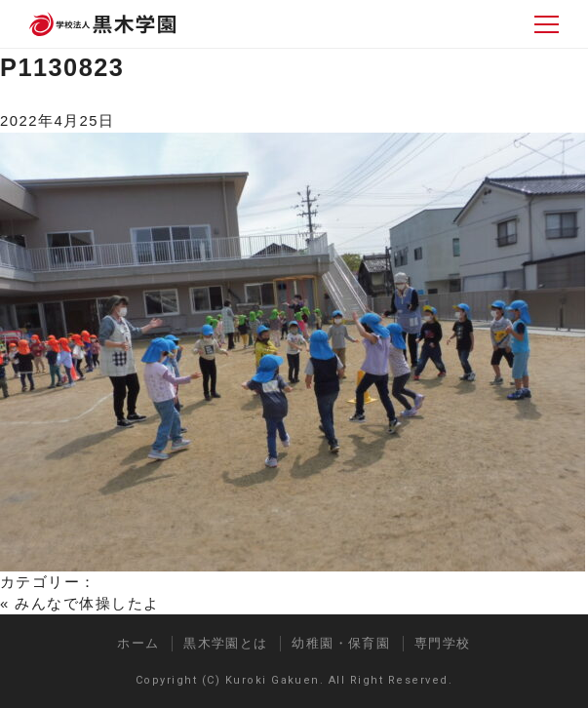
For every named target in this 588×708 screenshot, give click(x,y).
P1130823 (62, 67)
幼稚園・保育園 (341, 643)
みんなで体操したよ (87, 604)
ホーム (138, 643)
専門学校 (443, 643)
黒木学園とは (226, 643)
